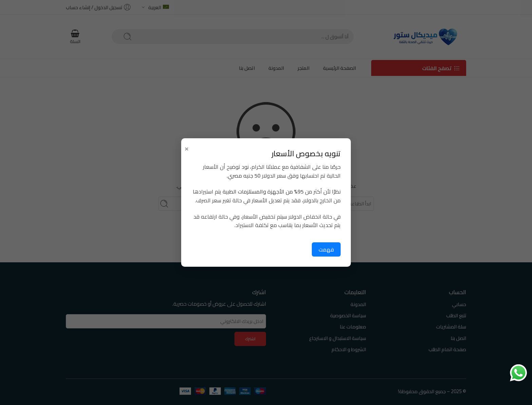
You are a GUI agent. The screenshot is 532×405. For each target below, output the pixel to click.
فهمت (326, 249)
